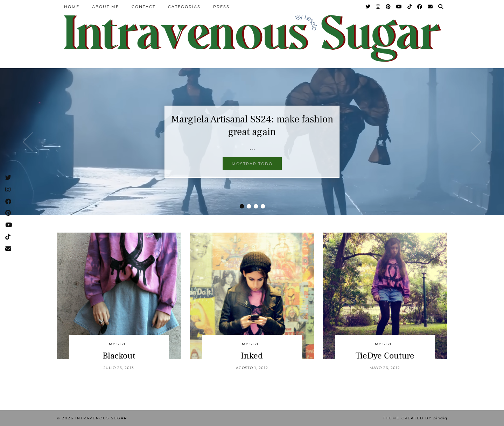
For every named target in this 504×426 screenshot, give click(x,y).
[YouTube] (399, 7)
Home (72, 7)
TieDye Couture (385, 356)
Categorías (184, 7)
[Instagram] (378, 7)
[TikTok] (410, 7)
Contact (143, 7)
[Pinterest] (388, 7)
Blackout (119, 356)
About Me (106, 7)
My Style (119, 344)
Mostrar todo (252, 164)
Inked (252, 356)
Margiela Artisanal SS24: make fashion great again (252, 126)
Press (221, 7)
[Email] (430, 7)
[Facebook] (420, 7)
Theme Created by (415, 418)
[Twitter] (368, 7)
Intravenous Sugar (101, 418)
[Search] (441, 7)
